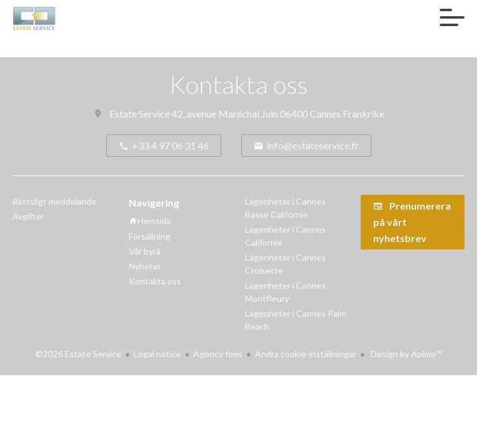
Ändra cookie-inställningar (306, 354)
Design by (405, 354)
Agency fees (218, 354)
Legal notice (157, 354)
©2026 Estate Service (78, 354)
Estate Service (140, 114)
